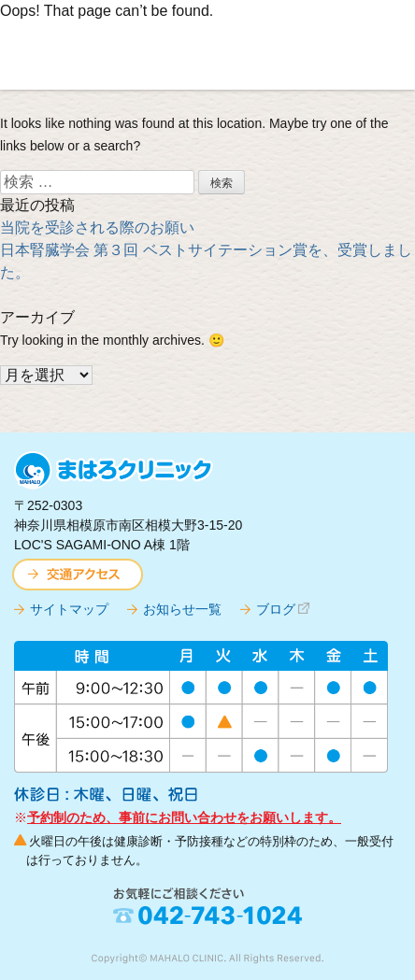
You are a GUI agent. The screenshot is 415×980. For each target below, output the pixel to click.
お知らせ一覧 (182, 609)
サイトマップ (69, 609)
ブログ (276, 609)
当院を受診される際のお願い (97, 227)
